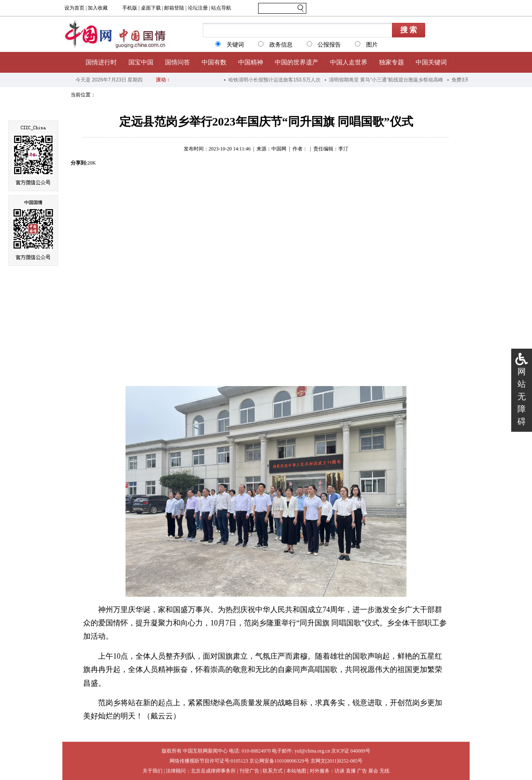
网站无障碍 (522, 396)
